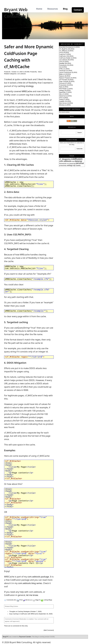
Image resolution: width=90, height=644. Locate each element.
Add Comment (49, 630)
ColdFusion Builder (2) (66, 58)
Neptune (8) (63, 76)
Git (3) (61, 67)
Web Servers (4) (64, 103)
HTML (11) (62, 69)
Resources (53, 9)
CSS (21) (62, 62)
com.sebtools (22, 74)
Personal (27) (63, 83)
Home (39, 9)
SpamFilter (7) (63, 92)
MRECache (27, 91)
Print (21, 600)
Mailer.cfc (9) (63, 74)
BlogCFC (6, 637)
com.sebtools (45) (65, 60)
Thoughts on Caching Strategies (20, 611)
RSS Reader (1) (64, 89)
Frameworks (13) (64, 65)
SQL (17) (62, 94)
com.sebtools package (38, 577)
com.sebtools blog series (30, 583)
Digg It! (38, 600)
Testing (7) (62, 100)
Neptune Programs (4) (66, 78)
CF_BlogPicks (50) (65, 49)
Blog (65, 9)
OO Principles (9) (64, 80)
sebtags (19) (63, 91)
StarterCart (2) (63, 96)
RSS (78, 47)
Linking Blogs (48, 600)
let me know (32, 595)
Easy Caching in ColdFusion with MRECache (24, 614)
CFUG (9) (62, 53)
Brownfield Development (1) (67, 47)
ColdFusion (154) (64, 56)
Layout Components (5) (66, 72)
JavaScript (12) (64, 71)
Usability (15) (63, 101)
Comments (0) (11, 600)
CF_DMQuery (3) (64, 51)
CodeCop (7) (63, 54)
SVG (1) (62, 98)
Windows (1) (63, 105)
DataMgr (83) (63, 63)
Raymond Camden (25, 637)
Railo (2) (62, 87)
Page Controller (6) (65, 81)
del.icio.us (28, 600)
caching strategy (26, 86)
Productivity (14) (64, 85)
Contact (78, 10)
